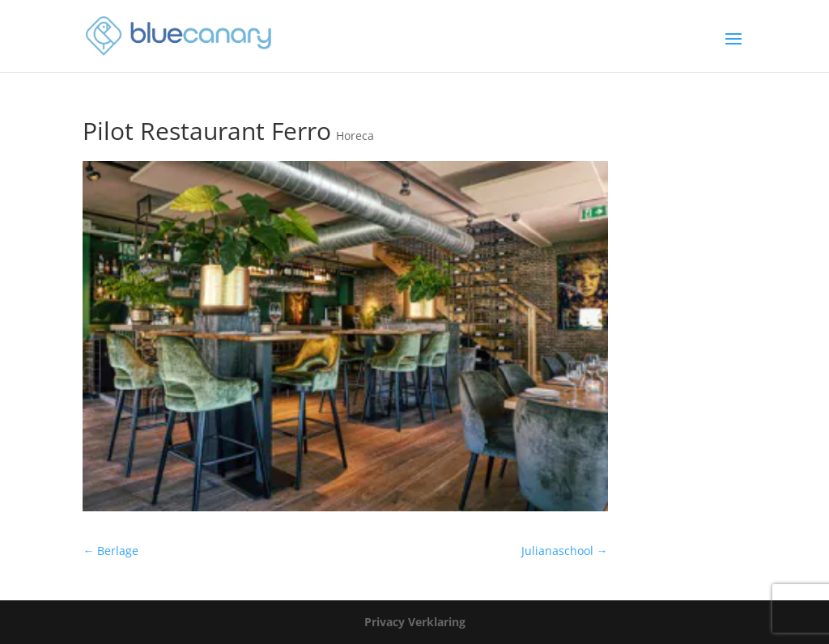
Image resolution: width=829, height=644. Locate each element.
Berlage (111, 551)
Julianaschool (565, 551)
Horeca (355, 136)
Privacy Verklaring (415, 622)
